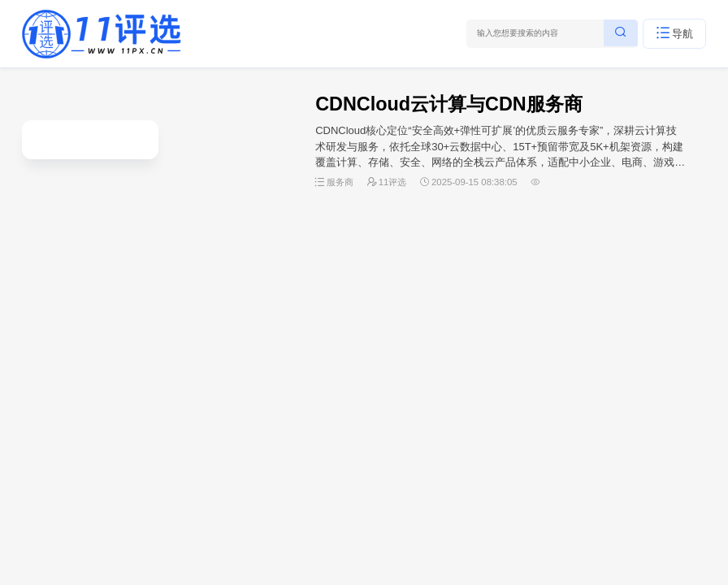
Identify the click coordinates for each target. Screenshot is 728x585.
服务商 (340, 182)
